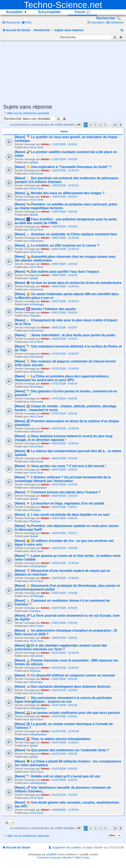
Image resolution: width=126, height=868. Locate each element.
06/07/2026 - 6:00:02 (65, 470)
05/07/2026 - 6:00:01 (65, 507)
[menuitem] (27, 22)
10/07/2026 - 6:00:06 (65, 212)
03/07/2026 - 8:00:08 (65, 593)
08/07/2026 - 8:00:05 (65, 312)
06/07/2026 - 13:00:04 (65, 443)
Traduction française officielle (54, 858)
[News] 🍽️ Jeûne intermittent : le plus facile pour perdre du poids (65, 335)
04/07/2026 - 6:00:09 (65, 548)
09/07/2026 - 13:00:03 (65, 249)
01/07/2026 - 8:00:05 (65, 754)
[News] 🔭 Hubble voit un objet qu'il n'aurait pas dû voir (57, 776)
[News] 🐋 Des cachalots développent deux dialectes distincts (62, 687)
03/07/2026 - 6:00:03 (65, 623)
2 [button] (90, 125)
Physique (35, 316)
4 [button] (100, 125)
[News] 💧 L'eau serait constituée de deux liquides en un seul (62, 515)
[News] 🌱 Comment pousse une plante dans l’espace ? (57, 492)
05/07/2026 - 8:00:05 (65, 484)
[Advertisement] (64, 72)
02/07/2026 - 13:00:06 (65, 653)
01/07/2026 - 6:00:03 (65, 780)
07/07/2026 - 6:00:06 (65, 398)
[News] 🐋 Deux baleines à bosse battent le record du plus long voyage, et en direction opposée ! (64, 438)
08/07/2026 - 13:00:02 (65, 301)
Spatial (34, 162)
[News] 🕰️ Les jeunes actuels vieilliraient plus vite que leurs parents (67, 713)
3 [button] (95, 125)
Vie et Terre (36, 147)
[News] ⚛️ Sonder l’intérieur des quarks (45, 309)
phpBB (51, 854)
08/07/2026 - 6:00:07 (65, 327)
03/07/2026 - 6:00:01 (65, 638)
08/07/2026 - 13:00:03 (65, 286)
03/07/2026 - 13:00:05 (65, 563)
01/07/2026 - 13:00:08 (65, 731)
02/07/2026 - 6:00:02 (65, 716)
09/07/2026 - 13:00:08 (65, 238)
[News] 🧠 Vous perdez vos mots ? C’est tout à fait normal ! (60, 466)
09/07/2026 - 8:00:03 (65, 264)
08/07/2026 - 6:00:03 (65, 339)
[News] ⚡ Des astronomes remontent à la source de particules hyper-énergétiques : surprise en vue (63, 700)
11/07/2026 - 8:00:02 (65, 144)
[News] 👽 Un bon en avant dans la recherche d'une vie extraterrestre (68, 283)
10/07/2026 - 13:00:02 (65, 185)
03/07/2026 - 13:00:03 (65, 578)
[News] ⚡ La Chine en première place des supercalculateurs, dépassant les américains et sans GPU (62, 378)
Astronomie (36, 174)
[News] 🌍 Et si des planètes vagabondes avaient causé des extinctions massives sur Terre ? (61, 647)
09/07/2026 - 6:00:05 (65, 275)
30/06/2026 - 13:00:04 (65, 810)
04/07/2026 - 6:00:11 (65, 533)
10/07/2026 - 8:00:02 (65, 197)
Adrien (45, 144)
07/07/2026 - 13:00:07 (65, 354)
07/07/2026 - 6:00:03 (65, 413)
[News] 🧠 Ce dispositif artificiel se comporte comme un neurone (65, 675)
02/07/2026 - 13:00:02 (65, 668)
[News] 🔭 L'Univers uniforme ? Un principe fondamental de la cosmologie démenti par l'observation (63, 479)
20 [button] (115, 125)
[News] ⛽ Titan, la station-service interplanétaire (52, 739)
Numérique (36, 387)
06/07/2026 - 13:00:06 (65, 428)
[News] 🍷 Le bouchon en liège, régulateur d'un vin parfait (59, 503)
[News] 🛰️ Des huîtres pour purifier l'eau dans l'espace (57, 272)
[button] (79, 125)
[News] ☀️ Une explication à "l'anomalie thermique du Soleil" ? (63, 167)
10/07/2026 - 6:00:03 (65, 227)
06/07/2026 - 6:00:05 (65, 458)
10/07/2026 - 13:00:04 (65, 170)
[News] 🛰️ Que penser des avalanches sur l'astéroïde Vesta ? (62, 750)
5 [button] (105, 125)
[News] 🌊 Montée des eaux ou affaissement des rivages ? (60, 193)
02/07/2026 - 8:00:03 (65, 690)
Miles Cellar (82, 858)
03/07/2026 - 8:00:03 (65, 608)
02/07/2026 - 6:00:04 (65, 705)
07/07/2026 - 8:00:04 (65, 384)
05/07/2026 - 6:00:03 (65, 496)
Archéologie (37, 304)
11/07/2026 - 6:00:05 (65, 159)
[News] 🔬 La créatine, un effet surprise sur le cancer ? (57, 245)
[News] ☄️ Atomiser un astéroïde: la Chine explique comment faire (66, 234)
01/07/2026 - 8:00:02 (65, 769)
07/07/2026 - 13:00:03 (65, 369)
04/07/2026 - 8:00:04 (65, 518)
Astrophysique (38, 488)
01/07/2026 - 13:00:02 (65, 742)
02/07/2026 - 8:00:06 (65, 679)
